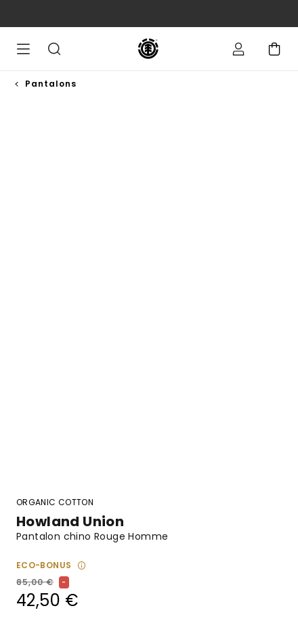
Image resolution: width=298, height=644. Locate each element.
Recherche (54, 49)
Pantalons (51, 84)
